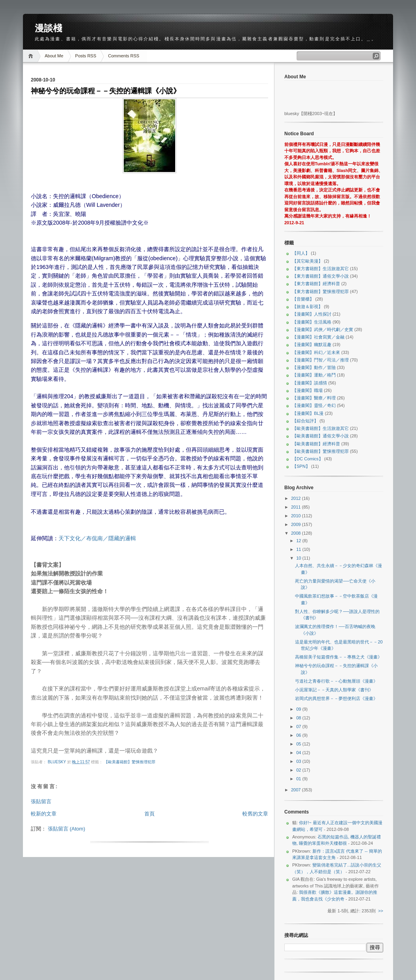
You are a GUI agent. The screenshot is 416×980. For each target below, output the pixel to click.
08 (299, 718)
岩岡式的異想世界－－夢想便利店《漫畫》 (336, 698)
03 (299, 761)
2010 (297, 516)
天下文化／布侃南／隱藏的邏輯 (97, 538)
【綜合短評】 (305, 421)
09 (299, 709)
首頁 (149, 814)
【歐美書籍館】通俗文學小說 (321, 436)
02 (299, 770)
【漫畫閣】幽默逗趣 (312, 344)
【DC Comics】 (308, 459)
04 (299, 753)
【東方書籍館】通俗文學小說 (321, 276)
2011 (297, 507)
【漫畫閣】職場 (307, 390)
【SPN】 (301, 466)
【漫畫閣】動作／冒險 (314, 367)
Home (32, 56)
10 (299, 558)
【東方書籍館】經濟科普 (316, 284)
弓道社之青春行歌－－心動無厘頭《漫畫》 (336, 681)
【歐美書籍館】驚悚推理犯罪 (130, 762)
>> (381, 911)
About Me (54, 56)
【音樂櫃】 (303, 299)
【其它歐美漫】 (307, 261)
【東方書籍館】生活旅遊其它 (321, 269)
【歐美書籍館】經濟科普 (316, 444)
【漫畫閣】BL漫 (308, 413)
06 (299, 735)
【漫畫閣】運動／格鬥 (314, 375)
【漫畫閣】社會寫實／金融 (318, 337)
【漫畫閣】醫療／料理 (314, 398)
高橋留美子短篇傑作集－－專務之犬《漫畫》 (338, 657)
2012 (297, 498)
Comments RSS (124, 56)
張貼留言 (41, 801)
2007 (297, 790)
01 (299, 779)
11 (299, 549)
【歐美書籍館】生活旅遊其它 (321, 428)
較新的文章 (44, 814)
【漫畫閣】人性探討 (312, 314)
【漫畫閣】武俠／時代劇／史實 (323, 329)
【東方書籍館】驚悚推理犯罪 (321, 291)
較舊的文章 (255, 814)
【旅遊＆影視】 (307, 306)
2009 (297, 524)
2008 (297, 533)
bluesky (58, 762)
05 (299, 744)
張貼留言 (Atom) (67, 829)
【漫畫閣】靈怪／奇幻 (314, 405)
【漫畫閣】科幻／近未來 (316, 352)
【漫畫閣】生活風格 (312, 322)
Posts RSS (86, 56)
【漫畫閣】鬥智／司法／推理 (321, 360)
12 (299, 541)
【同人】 (301, 253)
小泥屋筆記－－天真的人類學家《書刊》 (334, 690)
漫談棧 (48, 28)
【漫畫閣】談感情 (310, 383)
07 (299, 726)
